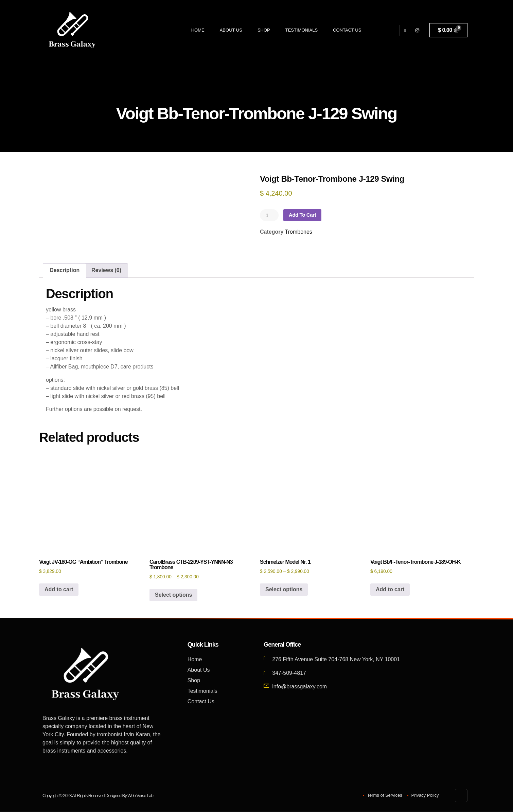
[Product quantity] (270, 215)
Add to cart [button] (59, 590)
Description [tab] (65, 270)
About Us (231, 30)
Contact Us (347, 30)
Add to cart (304, 215)
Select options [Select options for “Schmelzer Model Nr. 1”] (284, 590)
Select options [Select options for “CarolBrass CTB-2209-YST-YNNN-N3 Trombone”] (173, 595)
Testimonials (302, 30)
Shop (264, 30)
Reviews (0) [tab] (106, 270)
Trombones (299, 232)
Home (198, 30)
